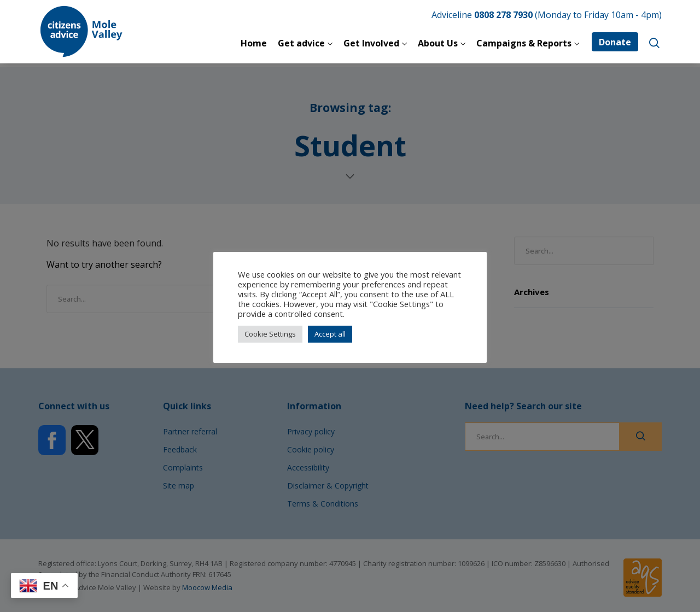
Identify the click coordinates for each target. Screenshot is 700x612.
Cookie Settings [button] (270, 334)
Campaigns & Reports (524, 43)
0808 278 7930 (503, 15)
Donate (615, 42)
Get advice (301, 43)
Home (254, 43)
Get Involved (371, 43)
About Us (438, 43)
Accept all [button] (330, 334)
